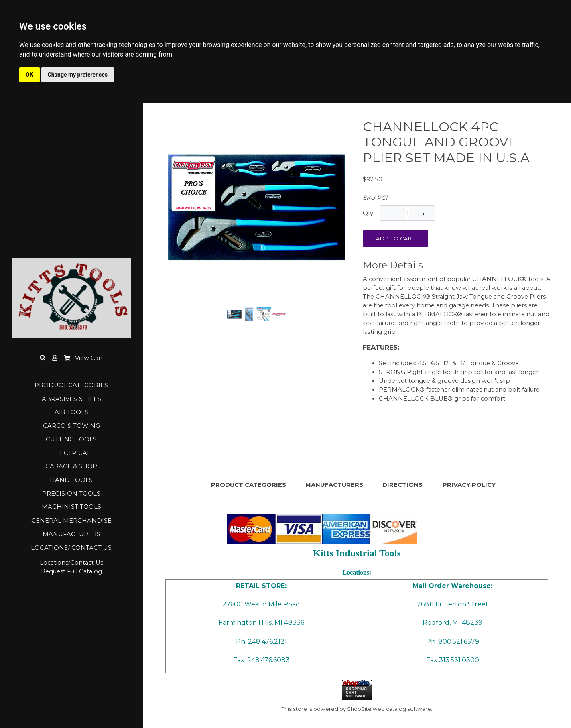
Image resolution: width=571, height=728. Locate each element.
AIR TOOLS (71, 412)
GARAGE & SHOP (71, 466)
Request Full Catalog (71, 571)
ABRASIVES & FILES (71, 399)
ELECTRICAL (71, 453)
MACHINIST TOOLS (71, 507)
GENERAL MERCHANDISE (71, 521)
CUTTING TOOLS (71, 439)
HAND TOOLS (71, 480)
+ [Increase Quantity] (424, 214)
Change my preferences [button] (78, 75)
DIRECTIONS (402, 485)
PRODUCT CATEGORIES (71, 385)
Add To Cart (395, 238)
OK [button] (29, 75)
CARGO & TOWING (71, 426)
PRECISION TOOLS (71, 494)
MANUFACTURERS (71, 534)
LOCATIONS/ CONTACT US (71, 548)
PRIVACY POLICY (469, 485)
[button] (55, 358)
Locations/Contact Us (71, 563)
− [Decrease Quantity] (395, 214)
